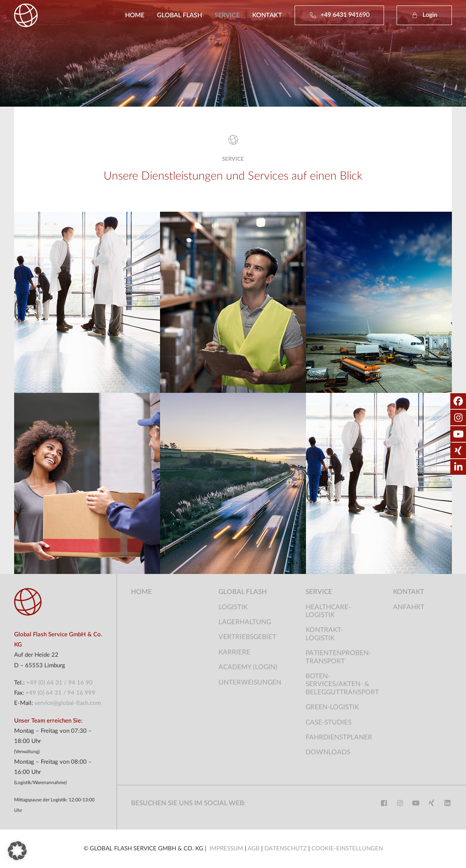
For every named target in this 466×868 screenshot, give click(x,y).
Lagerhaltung (245, 622)
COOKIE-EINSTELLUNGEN (347, 849)
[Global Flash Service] (26, 15)
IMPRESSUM (227, 849)
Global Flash (179, 15)
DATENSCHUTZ (286, 849)
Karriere (234, 652)
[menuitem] (137, 15)
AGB (254, 849)
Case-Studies (329, 722)
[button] (421, 15)
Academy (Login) (248, 667)
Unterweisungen (250, 682)
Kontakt (267, 15)
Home (135, 15)
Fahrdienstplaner (339, 737)
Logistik (233, 607)
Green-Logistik (332, 707)
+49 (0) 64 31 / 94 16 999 (60, 693)
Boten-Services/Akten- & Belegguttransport (342, 684)
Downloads (328, 752)
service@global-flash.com (68, 703)
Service (227, 15)
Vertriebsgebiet (247, 637)
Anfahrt (409, 607)
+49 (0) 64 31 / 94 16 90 (59, 683)
